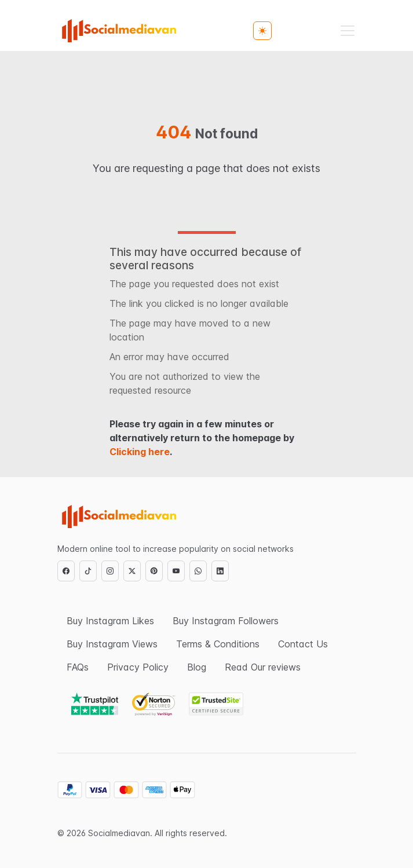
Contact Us (303, 644)
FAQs (78, 667)
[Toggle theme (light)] (262, 31)
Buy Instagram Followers (226, 621)
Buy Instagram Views (112, 644)
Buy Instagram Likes (110, 621)
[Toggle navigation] (348, 31)
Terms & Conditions (218, 644)
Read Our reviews (263, 667)
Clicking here (140, 452)
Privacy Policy (138, 667)
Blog (197, 667)
